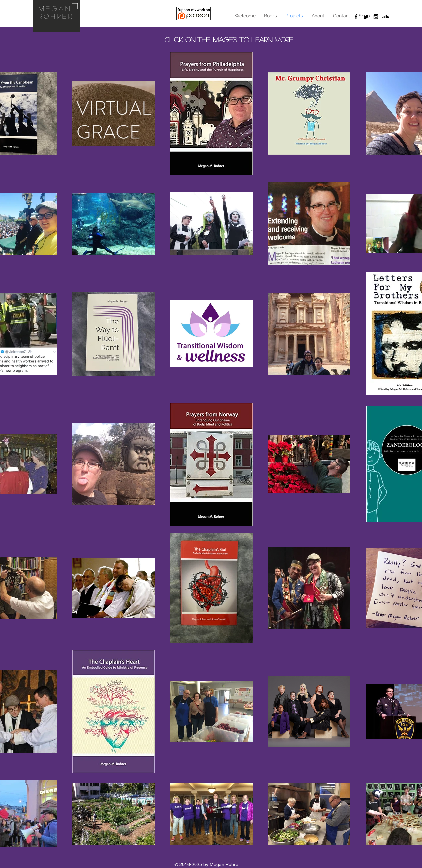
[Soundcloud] (386, 17)
